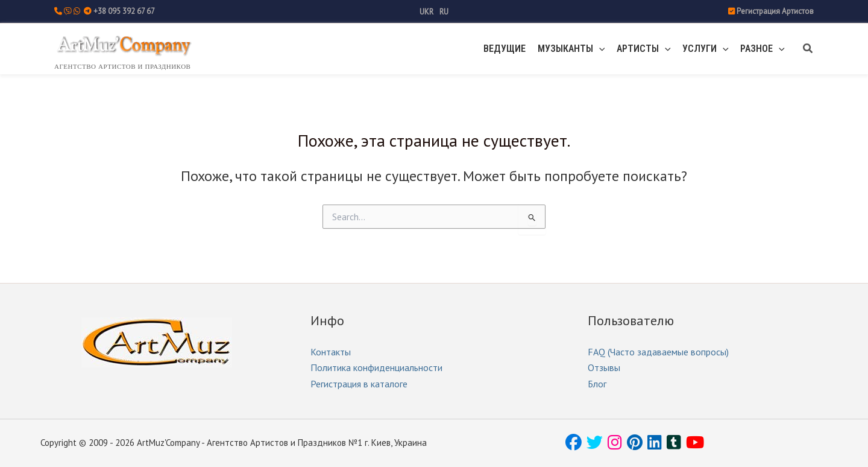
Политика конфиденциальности (376, 367)
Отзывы (604, 367)
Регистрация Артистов (775, 11)
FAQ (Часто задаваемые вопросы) (658, 352)
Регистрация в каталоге (359, 384)
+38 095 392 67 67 (124, 11)
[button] (614, 49)
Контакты (331, 352)
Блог (597, 384)
